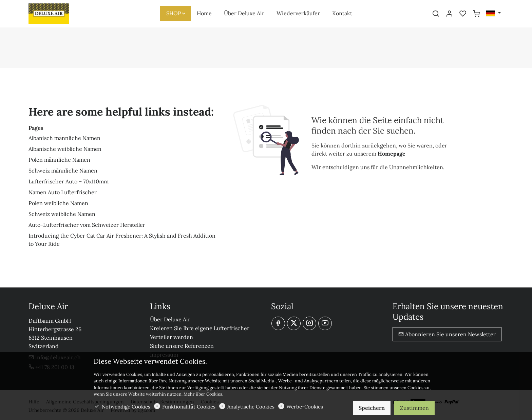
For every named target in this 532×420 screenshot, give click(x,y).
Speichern (372, 408)
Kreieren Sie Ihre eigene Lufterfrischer (200, 328)
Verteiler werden (172, 337)
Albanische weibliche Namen (65, 149)
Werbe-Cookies (305, 407)
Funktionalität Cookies (189, 407)
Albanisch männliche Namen (64, 138)
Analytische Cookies (251, 407)
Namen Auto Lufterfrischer (63, 192)
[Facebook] (278, 323)
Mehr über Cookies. (203, 394)
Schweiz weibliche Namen (62, 214)
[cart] (476, 14)
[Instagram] (309, 323)
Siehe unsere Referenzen (182, 346)
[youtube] (325, 323)
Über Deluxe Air (170, 319)
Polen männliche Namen (59, 160)
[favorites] (463, 14)
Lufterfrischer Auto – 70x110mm (69, 181)
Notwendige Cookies (126, 407)
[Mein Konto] (449, 14)
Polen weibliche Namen (58, 203)
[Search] (436, 14)
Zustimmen (414, 408)
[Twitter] (294, 323)
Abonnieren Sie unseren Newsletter (447, 334)
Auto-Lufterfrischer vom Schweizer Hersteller (87, 225)
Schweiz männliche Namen (63, 171)
